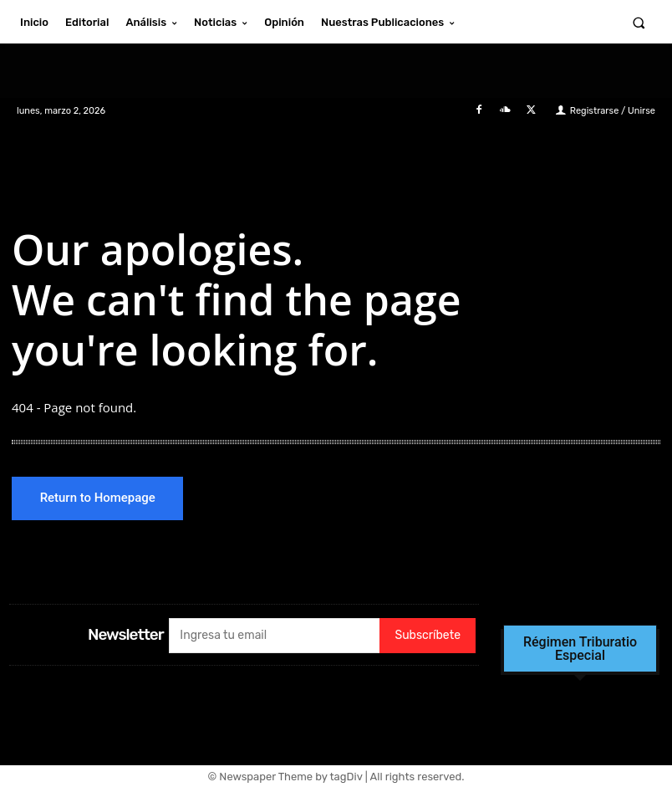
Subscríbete (428, 636)
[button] (639, 22)
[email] (274, 636)
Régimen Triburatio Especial (580, 649)
